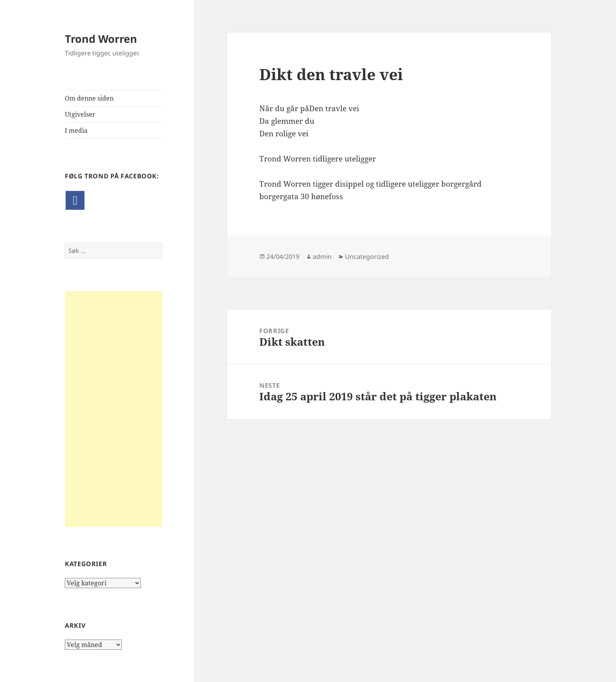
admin (322, 257)
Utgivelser (80, 114)
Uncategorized (367, 257)
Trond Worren (101, 39)
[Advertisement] (114, 409)
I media (76, 130)
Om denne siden (89, 98)
